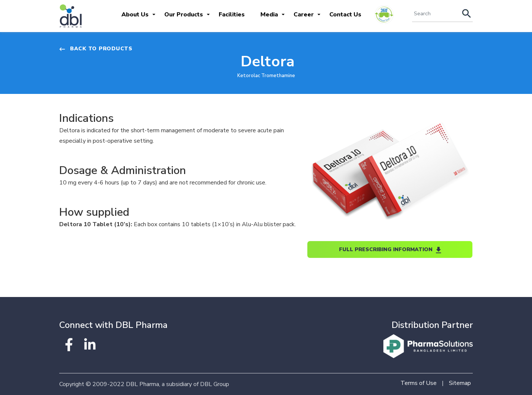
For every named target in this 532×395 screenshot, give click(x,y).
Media (269, 15)
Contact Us (345, 15)
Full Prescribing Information (390, 250)
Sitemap (460, 383)
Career (304, 15)
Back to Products (96, 49)
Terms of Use (419, 383)
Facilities (232, 15)
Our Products (184, 15)
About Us (135, 15)
